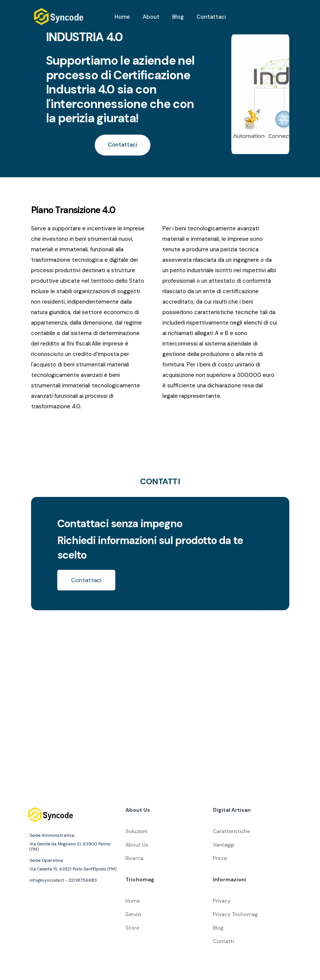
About (151, 17)
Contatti (223, 940)
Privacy (222, 899)
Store (132, 926)
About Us (137, 843)
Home (122, 17)
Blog (178, 17)
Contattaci (211, 17)
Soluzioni (136, 830)
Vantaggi (224, 843)
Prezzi (220, 857)
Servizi (133, 913)
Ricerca (134, 857)
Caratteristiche (231, 830)
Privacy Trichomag (235, 913)
